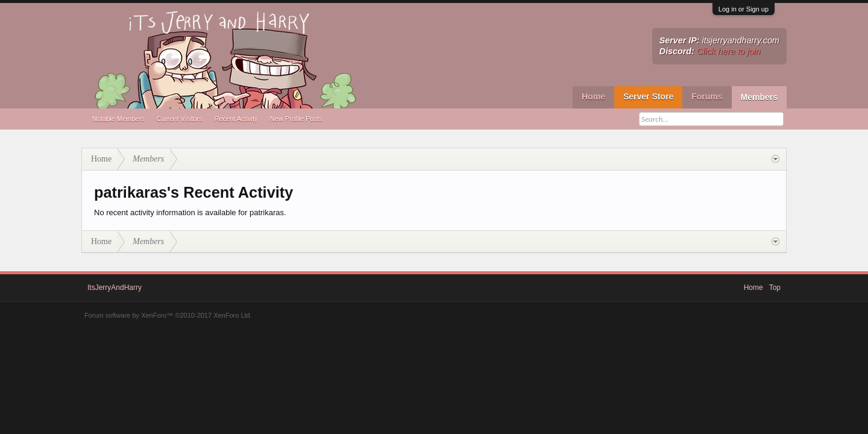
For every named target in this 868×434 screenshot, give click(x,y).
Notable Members (118, 119)
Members (759, 97)
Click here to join (729, 51)
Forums (707, 96)
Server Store (648, 96)
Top (775, 288)
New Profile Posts (296, 119)
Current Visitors (180, 119)
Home (593, 96)
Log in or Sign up (744, 9)
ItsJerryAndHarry (115, 288)
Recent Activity (236, 119)
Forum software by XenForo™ (168, 315)
